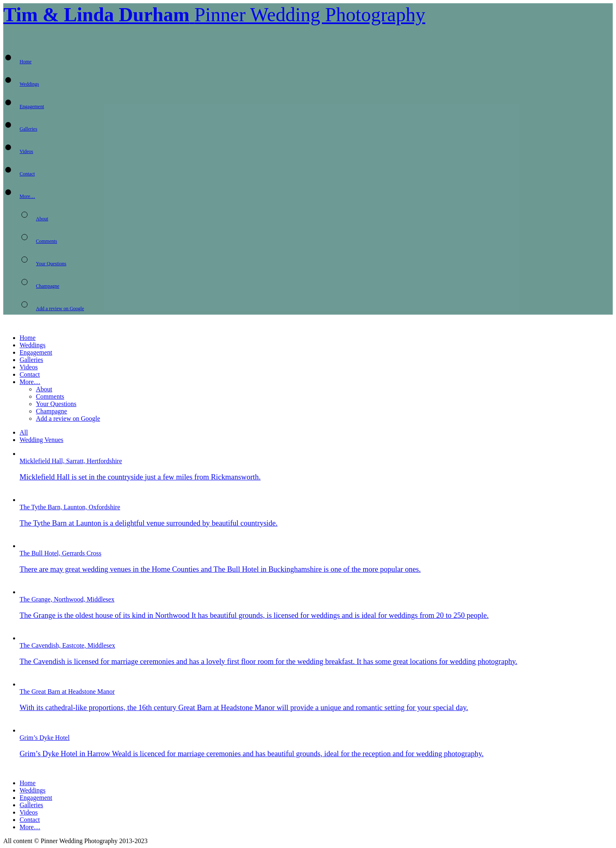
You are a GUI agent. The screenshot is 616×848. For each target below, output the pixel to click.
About (42, 219)
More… (27, 196)
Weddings (29, 84)
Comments (47, 241)
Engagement (32, 107)
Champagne (48, 286)
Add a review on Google (60, 309)
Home (25, 62)
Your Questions (51, 264)
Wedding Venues (41, 440)
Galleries (28, 129)
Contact (27, 174)
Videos (26, 151)
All (24, 432)
